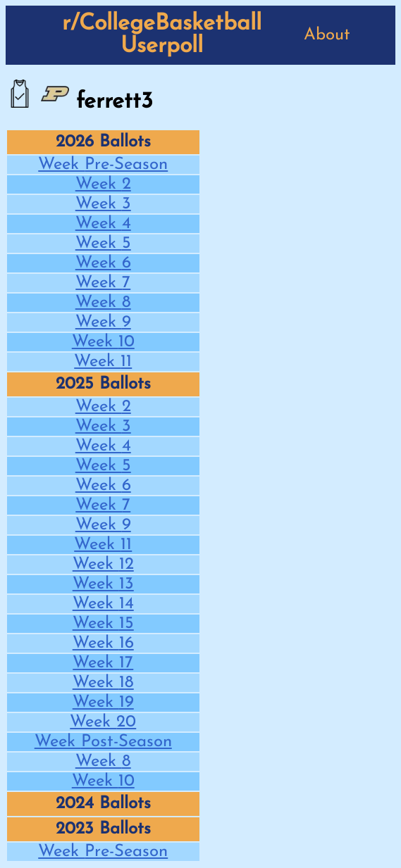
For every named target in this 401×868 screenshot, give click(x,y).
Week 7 (103, 283)
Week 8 (103, 303)
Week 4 (103, 224)
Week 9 (103, 322)
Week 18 (103, 683)
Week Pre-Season (103, 165)
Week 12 (103, 565)
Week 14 (103, 604)
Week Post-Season (103, 742)
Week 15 (103, 624)
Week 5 (103, 244)
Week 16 (103, 643)
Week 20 (103, 722)
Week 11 (103, 362)
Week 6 (103, 263)
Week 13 (103, 584)
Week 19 (103, 703)
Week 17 (103, 663)
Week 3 (103, 204)
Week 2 (103, 184)
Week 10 (103, 342)
